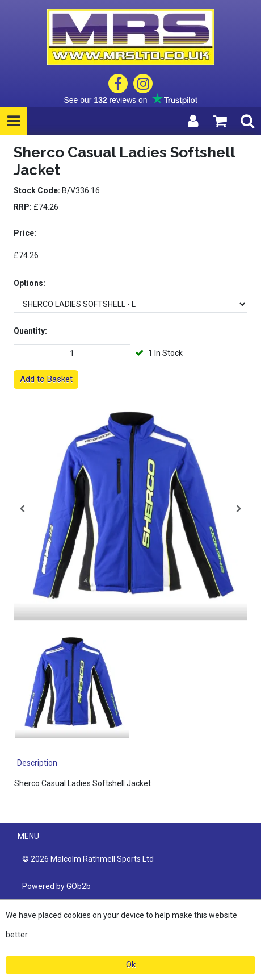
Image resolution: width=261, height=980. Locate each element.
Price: (25, 233)
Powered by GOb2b (56, 886)
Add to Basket (46, 379)
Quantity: (30, 331)
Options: (30, 283)
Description (37, 763)
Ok (131, 965)
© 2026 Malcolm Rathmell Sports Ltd (88, 859)
